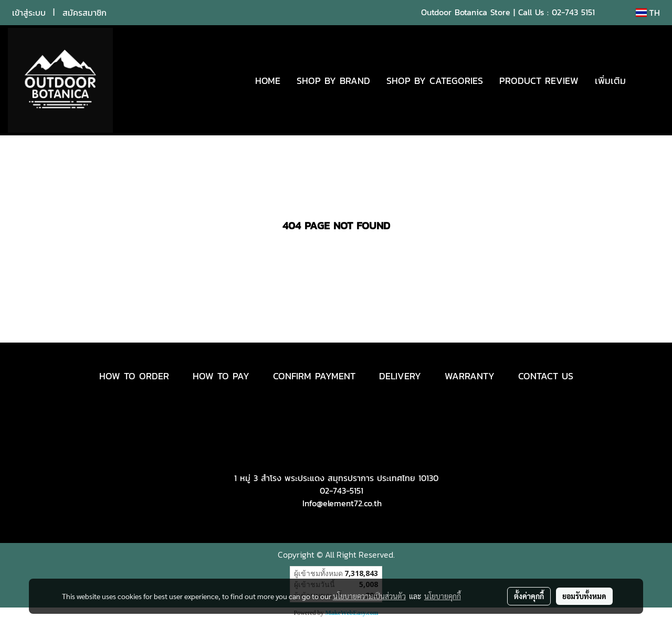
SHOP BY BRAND (333, 81)
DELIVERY (400, 376)
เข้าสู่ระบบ (29, 13)
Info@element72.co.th (342, 503)
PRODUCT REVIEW (539, 81)
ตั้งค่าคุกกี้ (529, 596)
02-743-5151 (342, 491)
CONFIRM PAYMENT (314, 376)
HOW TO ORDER (134, 376)
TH (648, 13)
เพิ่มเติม (610, 81)
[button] (649, 80)
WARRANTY (470, 376)
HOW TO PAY (221, 376)
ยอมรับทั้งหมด (584, 596)
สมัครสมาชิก (85, 13)
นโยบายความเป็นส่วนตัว (369, 596)
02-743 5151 (573, 12)
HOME (268, 81)
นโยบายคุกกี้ (443, 596)
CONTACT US (546, 376)
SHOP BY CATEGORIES (435, 81)
